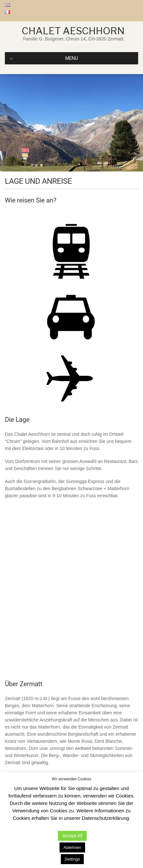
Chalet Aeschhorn (73, 31)
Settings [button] (72, 859)
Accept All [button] (72, 836)
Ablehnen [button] (72, 847)
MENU (44, 58)
